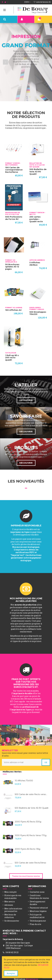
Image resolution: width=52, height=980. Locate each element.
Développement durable (37, 903)
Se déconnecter (12, 921)
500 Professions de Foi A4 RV (14, 218)
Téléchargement (38, 921)
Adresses (9, 905)
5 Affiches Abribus (35, 264)
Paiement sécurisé (39, 908)
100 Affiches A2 (13, 310)
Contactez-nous (37, 892)
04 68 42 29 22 (12, 952)
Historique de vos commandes (13, 897)
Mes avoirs (10, 902)
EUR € (28, 2)
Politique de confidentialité (37, 916)
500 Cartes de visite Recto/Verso (30, 863)
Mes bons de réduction (10, 916)
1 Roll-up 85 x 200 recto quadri (12, 358)
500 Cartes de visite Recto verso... (31, 794)
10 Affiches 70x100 (24, 781)
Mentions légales (38, 911)
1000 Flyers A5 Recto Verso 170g (31, 835)
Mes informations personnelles (13, 910)
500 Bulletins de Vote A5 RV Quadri (38, 172)
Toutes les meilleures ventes (26, 876)
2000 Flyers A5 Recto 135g (28, 849)
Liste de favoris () (42, 2)
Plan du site (35, 924)
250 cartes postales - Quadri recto (36, 219)
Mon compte (10, 892)
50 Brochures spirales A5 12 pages (12, 267)
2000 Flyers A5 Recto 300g (28, 822)
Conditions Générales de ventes (39, 897)
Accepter (11, 973)
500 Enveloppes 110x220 (38, 313)
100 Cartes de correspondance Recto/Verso (14, 170)
